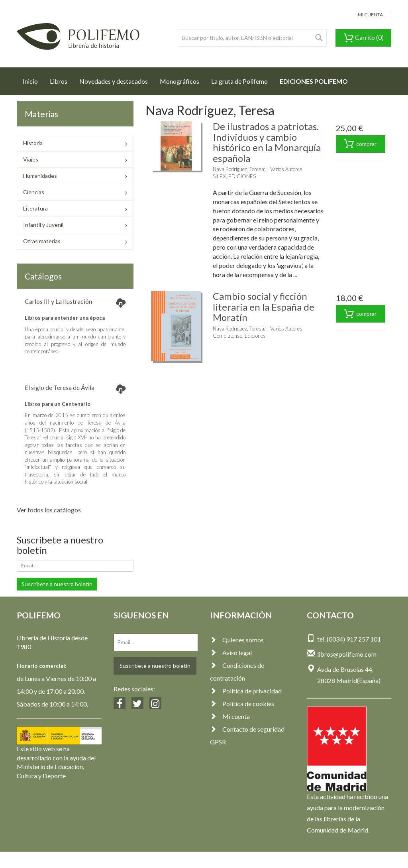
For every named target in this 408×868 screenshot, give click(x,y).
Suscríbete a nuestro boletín (57, 584)
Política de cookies (242, 704)
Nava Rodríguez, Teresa (238, 169)
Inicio (33, 79)
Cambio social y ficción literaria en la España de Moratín (264, 307)
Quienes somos (237, 640)
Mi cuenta (230, 716)
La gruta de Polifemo (239, 81)
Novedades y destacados (114, 81)
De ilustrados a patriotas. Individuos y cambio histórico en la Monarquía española (267, 142)
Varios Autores (286, 169)
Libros (59, 81)
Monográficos (179, 81)
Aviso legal (231, 652)
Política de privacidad (246, 691)
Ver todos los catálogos (49, 510)
